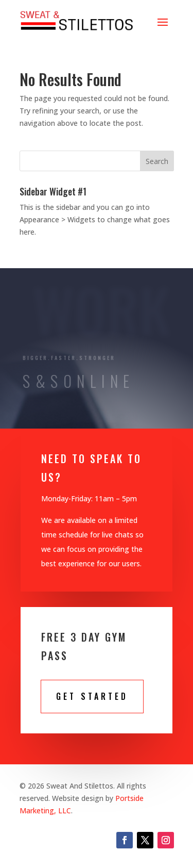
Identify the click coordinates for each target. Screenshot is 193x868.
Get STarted (92, 696)
